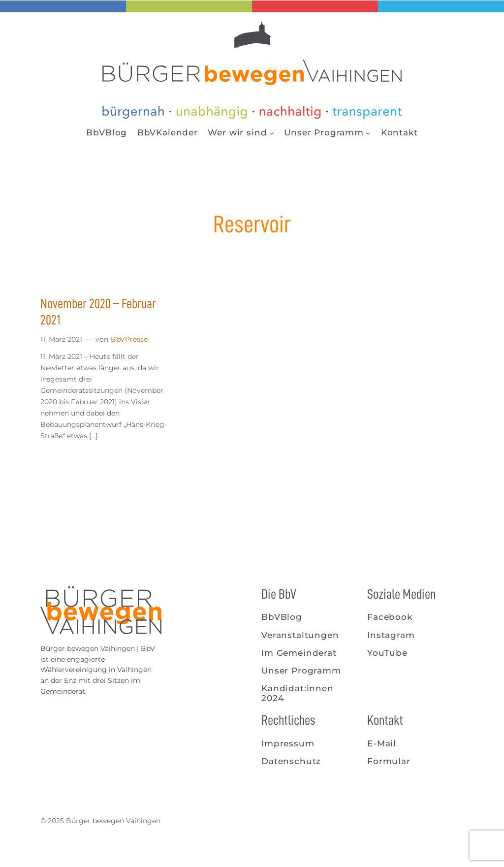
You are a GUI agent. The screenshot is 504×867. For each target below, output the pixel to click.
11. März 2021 (61, 339)
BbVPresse (129, 339)
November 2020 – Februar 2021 (98, 312)
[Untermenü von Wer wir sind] (272, 132)
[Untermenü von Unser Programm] (368, 132)
